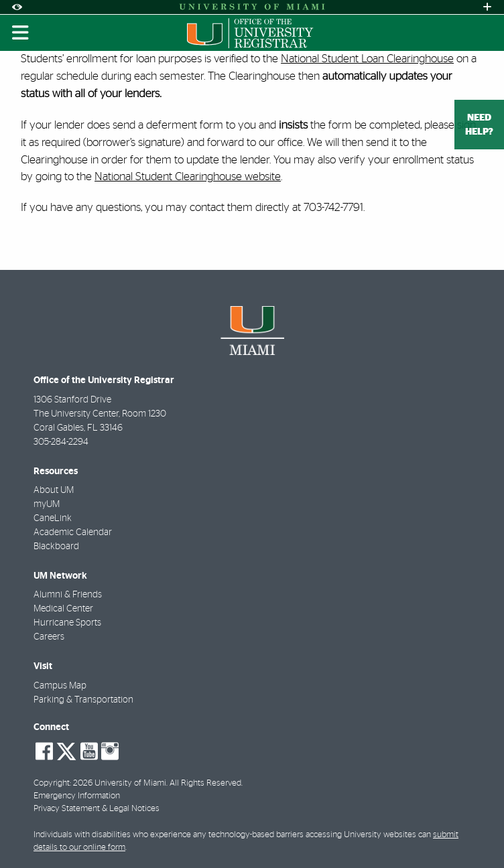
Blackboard (56, 547)
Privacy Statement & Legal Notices (97, 809)
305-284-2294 (61, 442)
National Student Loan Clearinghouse (367, 59)
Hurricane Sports (67, 623)
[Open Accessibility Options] (17, 7)
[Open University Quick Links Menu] (487, 7)
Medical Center (63, 609)
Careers (49, 637)
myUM (47, 504)
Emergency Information (77, 796)
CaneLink (53, 518)
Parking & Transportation (83, 700)
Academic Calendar (73, 532)
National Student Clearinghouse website (188, 176)
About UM (54, 490)
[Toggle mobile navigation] (21, 33)
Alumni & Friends (68, 595)
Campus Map (60, 686)
